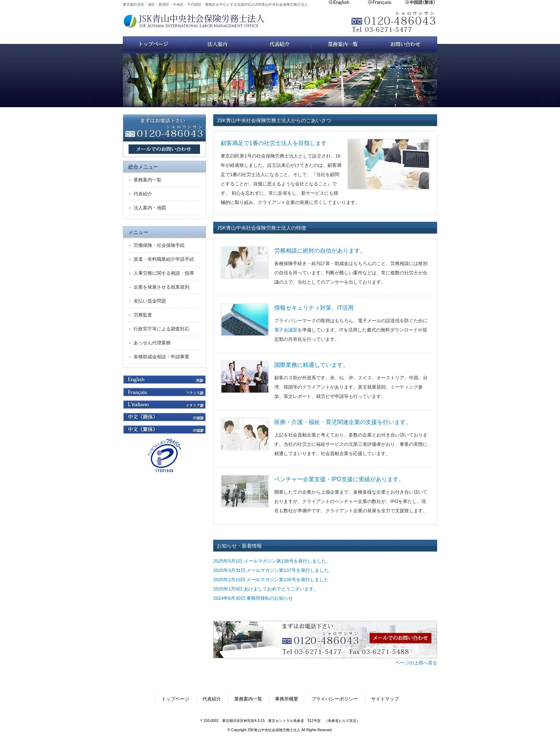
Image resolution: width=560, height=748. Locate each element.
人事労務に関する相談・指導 (164, 273)
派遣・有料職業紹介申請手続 (164, 259)
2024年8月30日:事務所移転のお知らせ (253, 598)
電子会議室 (286, 330)
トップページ (154, 44)
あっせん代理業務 (152, 343)
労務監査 (143, 315)
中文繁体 (421, 3)
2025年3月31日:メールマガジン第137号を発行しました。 (273, 570)
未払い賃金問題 (150, 301)
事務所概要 (287, 699)
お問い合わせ (406, 44)
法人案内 (217, 44)
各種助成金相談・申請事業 (161, 357)
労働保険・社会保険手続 (159, 245)
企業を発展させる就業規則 (161, 287)
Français (386, 3)
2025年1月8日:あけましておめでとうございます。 (266, 589)
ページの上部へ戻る (416, 663)
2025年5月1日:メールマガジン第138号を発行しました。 (272, 561)
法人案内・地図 (150, 208)
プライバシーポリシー (335, 699)
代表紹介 (143, 194)
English (348, 3)
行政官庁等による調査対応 (161, 329)
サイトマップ (385, 699)
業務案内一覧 (343, 44)
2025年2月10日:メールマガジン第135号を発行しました (271, 580)
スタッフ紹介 (280, 44)
